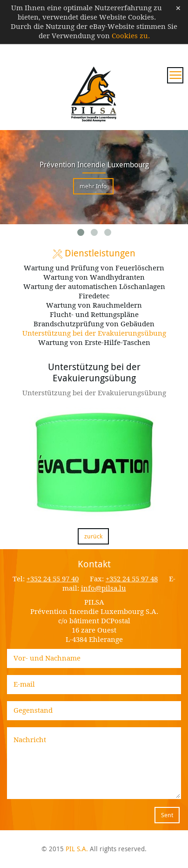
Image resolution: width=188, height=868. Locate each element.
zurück (93, 536)
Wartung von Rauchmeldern (94, 305)
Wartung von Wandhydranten (94, 277)
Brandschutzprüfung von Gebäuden (94, 324)
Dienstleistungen (94, 253)
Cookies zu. (131, 36)
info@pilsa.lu (104, 588)
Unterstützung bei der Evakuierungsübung (94, 333)
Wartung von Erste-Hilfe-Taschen (94, 343)
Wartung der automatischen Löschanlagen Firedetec (94, 291)
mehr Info (93, 186)
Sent (167, 815)
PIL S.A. (77, 849)
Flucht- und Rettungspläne (94, 315)
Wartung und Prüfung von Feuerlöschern (94, 268)
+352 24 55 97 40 (53, 579)
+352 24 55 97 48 (132, 579)
